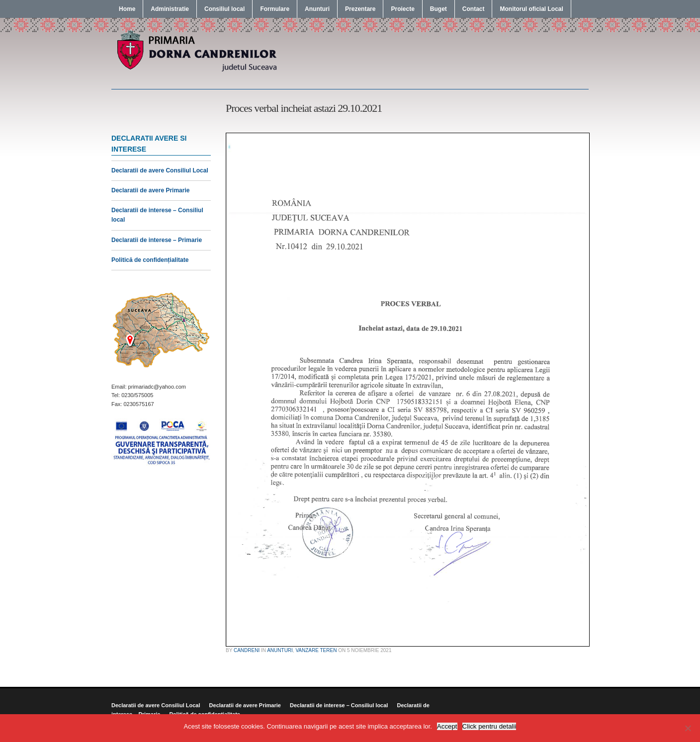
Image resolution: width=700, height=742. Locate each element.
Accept (447, 726)
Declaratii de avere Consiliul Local (160, 170)
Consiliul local (224, 9)
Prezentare (360, 9)
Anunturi (317, 9)
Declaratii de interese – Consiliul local (339, 705)
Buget (438, 9)
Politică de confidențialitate (150, 260)
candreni (247, 650)
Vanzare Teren (316, 650)
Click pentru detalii (489, 726)
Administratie (170, 9)
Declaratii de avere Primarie (150, 190)
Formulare (275, 9)
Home (127, 9)
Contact (474, 9)
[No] (688, 728)
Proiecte (402, 9)
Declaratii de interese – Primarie (157, 240)
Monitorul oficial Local (531, 9)
